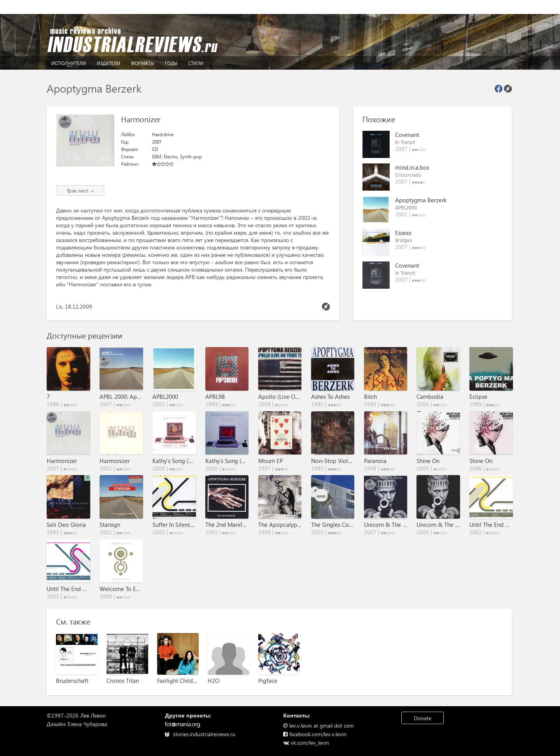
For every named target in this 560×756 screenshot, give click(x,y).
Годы (171, 63)
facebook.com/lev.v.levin (315, 734)
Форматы (143, 63)
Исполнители (69, 63)
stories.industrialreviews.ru (200, 734)
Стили (196, 63)
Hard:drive (163, 134)
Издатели (108, 63)
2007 (157, 142)
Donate (423, 718)
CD (155, 149)
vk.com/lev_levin (306, 743)
